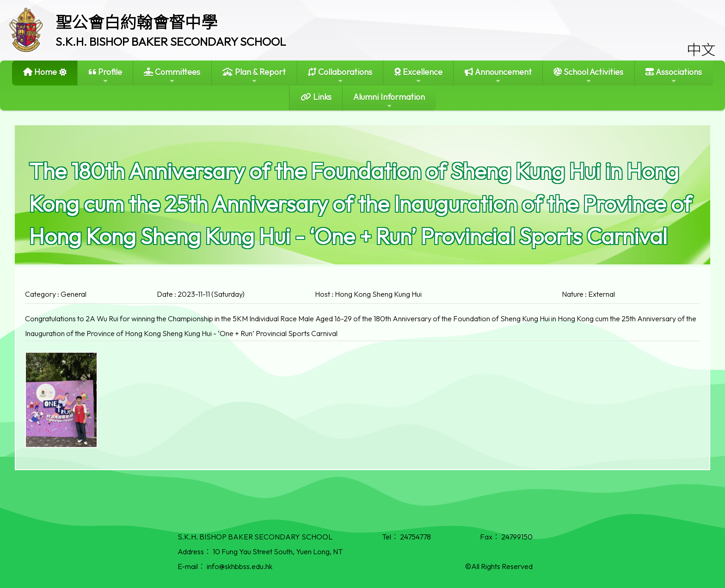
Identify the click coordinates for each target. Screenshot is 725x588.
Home (40, 72)
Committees (172, 76)
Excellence (418, 76)
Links (316, 97)
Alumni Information (389, 101)
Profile (105, 76)
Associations (674, 76)
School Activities (588, 76)
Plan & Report (254, 76)
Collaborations (340, 76)
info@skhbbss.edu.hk (240, 566)
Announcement (498, 76)
